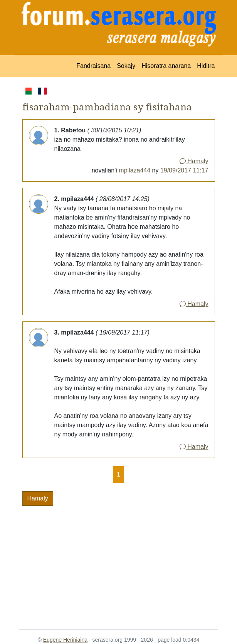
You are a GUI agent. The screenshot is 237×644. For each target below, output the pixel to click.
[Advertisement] (119, 563)
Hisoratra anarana (166, 66)
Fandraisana (93, 66)
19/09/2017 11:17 (184, 170)
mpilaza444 (134, 170)
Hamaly (194, 161)
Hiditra (206, 66)
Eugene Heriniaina (65, 640)
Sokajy (126, 66)
